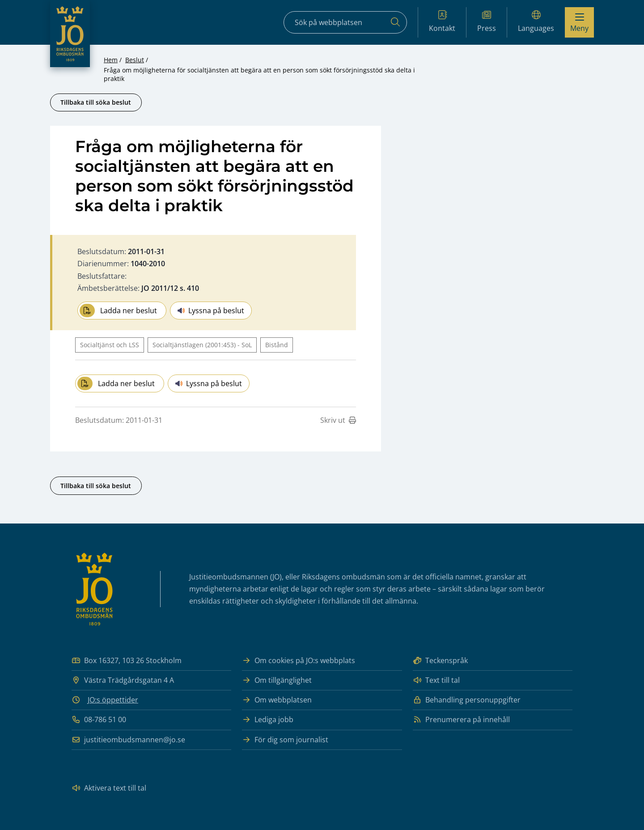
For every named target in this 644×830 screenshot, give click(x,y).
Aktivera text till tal (109, 788)
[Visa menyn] (579, 22)
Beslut (135, 60)
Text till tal (436, 680)
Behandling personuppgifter (467, 700)
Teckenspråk (440, 661)
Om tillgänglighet (277, 680)
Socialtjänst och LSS (110, 345)
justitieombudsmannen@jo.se (128, 740)
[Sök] (395, 22)
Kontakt (442, 22)
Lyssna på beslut (211, 311)
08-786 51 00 (99, 720)
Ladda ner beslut (118, 311)
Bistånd (277, 345)
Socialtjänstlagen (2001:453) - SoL (202, 345)
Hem (111, 60)
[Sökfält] (345, 22)
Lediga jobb (268, 720)
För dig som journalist (285, 740)
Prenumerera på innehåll (461, 720)
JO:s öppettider (113, 700)
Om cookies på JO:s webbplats (299, 661)
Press (487, 22)
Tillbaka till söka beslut (96, 102)
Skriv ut (338, 420)
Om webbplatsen (277, 700)
